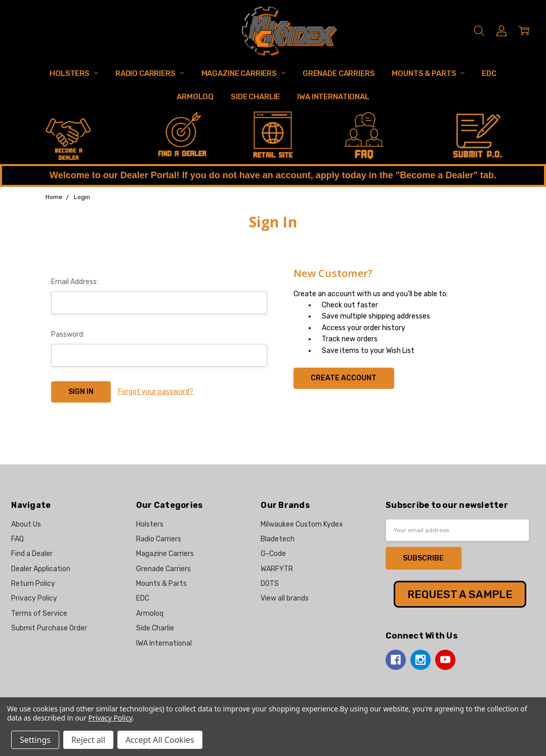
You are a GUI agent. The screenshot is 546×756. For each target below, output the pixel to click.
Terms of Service (39, 613)
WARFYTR (277, 569)
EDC (489, 73)
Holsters (74, 73)
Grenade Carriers (339, 73)
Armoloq (195, 97)
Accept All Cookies (160, 740)
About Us (26, 524)
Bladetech (278, 539)
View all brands (285, 598)
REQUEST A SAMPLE (460, 594)
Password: (68, 334)
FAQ (17, 539)
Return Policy (33, 584)
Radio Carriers (150, 73)
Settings (35, 740)
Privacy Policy (34, 598)
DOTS (270, 584)
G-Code (273, 554)
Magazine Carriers (243, 73)
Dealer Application (41, 569)
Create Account (344, 378)
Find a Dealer (32, 554)
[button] (69, 136)
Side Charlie (255, 97)
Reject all (88, 740)
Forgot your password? (156, 392)
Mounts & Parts (428, 73)
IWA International (333, 97)
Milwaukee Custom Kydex (302, 524)
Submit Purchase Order (49, 628)
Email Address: (75, 282)
